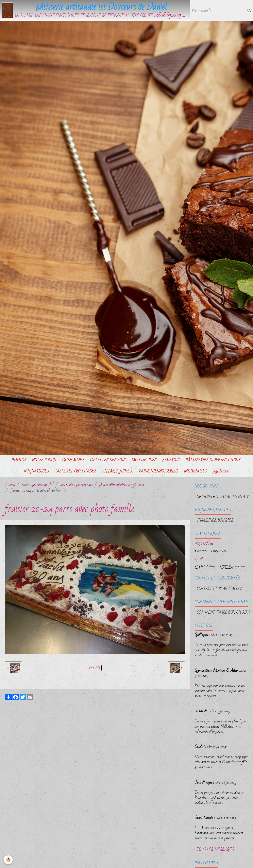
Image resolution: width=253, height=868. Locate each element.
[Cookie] (8, 860)
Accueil (10, 485)
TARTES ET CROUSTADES (76, 472)
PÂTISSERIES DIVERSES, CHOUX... (214, 461)
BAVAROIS (171, 461)
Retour (95, 669)
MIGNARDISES (36, 472)
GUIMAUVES (73, 461)
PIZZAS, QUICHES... (118, 472)
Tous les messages (215, 850)
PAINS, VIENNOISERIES (158, 472)
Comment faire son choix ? (224, 613)
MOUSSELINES (144, 461)
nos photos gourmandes (76, 485)
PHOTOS (19, 461)
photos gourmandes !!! (38, 485)
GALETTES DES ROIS (108, 461)
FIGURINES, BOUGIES (215, 521)
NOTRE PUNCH (44, 461)
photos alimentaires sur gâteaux (122, 485)
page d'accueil (221, 472)
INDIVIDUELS (195, 472)
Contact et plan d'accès (220, 590)
